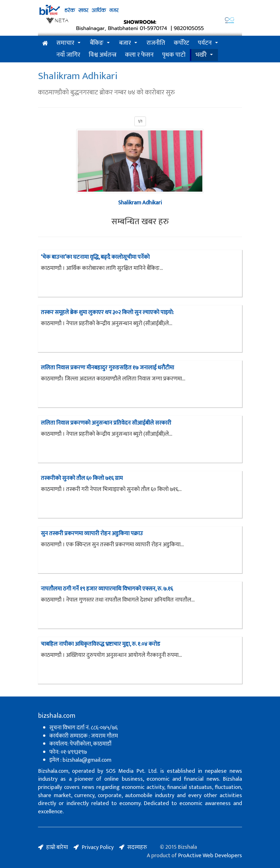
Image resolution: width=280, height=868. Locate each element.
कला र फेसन (139, 55)
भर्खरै (201, 55)
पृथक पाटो (174, 55)
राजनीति (156, 43)
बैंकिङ (97, 43)
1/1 (140, 121)
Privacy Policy (98, 847)
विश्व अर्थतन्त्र (103, 55)
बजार (125, 43)
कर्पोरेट (182, 43)
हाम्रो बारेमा (57, 847)
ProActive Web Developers (210, 856)
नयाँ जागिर (68, 55)
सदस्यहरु (137, 847)
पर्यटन (205, 43)
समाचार (65, 43)
